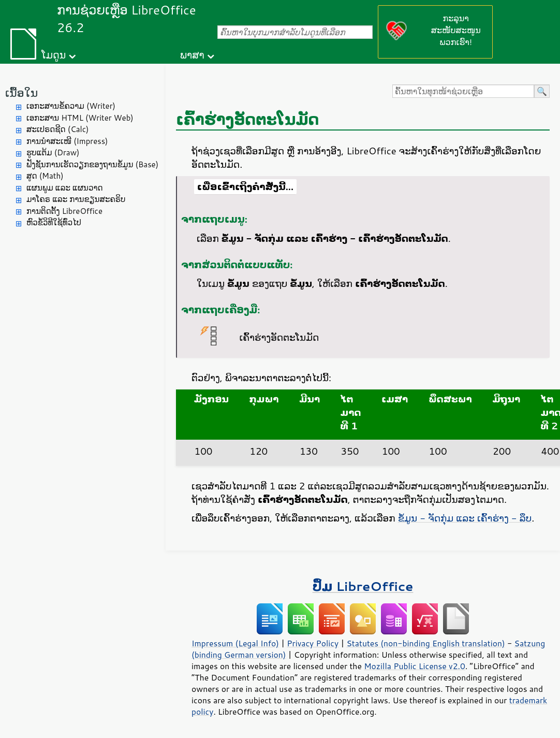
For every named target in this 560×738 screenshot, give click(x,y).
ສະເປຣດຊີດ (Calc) (58, 129)
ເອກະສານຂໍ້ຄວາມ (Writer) (71, 106)
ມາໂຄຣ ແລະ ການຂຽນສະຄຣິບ (76, 199)
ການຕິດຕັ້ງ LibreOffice (64, 211)
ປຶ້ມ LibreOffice (363, 586)
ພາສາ (192, 55)
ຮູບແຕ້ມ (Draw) (53, 153)
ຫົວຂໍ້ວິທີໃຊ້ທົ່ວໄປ (54, 222)
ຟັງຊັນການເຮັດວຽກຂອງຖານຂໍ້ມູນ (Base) (92, 164)
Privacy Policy (313, 643)
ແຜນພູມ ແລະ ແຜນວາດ (65, 188)
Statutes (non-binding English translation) (425, 643)
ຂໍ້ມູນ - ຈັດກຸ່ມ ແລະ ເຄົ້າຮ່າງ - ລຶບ (465, 518)
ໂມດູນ (54, 55)
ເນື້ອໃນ (21, 92)
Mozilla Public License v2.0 (415, 666)
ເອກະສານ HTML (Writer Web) (80, 118)
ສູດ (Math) (45, 176)
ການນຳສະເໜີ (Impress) (67, 141)
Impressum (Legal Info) (235, 643)
